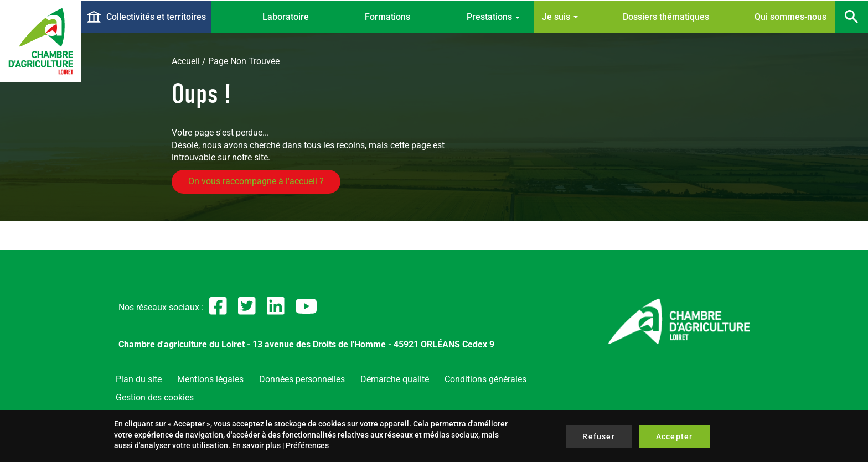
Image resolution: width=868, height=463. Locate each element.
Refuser (598, 436)
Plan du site (139, 379)
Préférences (307, 445)
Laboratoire (286, 17)
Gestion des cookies (155, 397)
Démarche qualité (395, 379)
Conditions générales (485, 379)
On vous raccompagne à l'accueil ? (256, 181)
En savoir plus (256, 445)
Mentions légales (210, 379)
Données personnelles (302, 379)
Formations (387, 17)
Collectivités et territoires (156, 17)
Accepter (675, 436)
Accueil (186, 61)
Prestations (493, 17)
